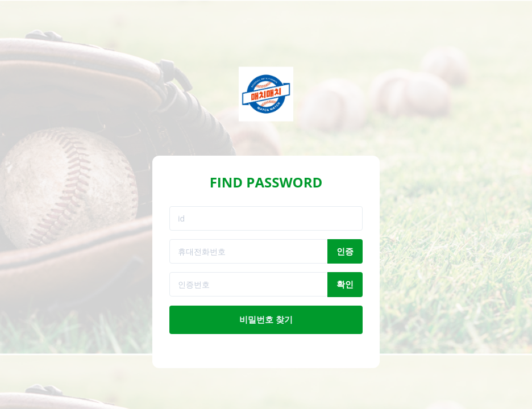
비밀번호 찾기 (266, 319)
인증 (345, 251)
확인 (345, 284)
